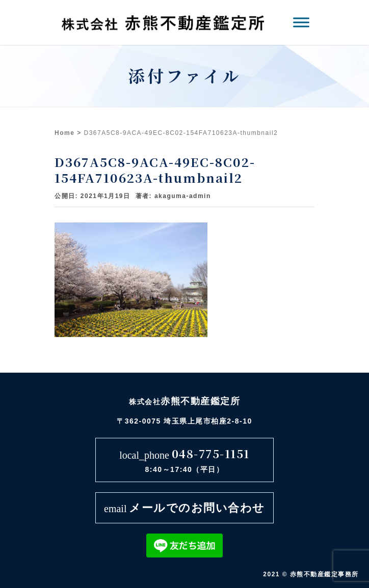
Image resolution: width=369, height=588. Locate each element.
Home (64, 133)
